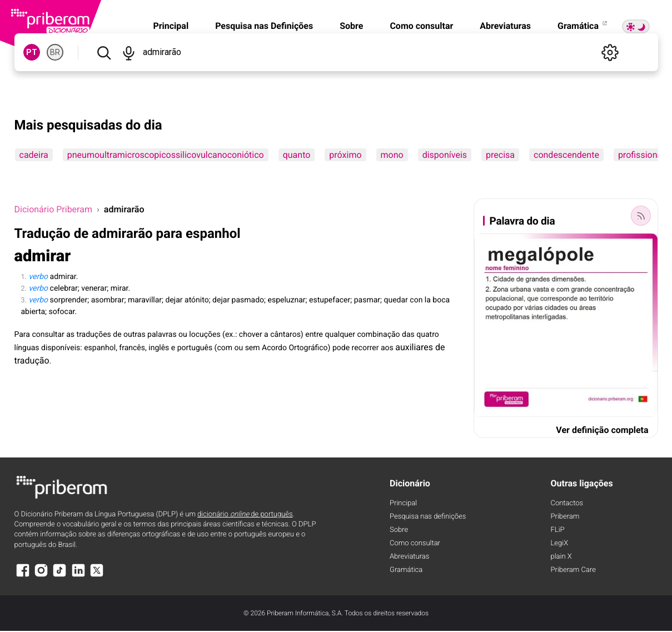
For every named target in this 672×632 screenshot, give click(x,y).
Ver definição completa (602, 430)
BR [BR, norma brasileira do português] (55, 52)
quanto (297, 155)
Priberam (565, 517)
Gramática (583, 26)
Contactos (567, 503)
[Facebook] (23, 576)
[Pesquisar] (104, 52)
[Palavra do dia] (641, 216)
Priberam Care (573, 570)
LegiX (560, 543)
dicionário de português (245, 514)
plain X (561, 557)
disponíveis (445, 155)
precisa (500, 155)
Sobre (351, 26)
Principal (171, 26)
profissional (641, 155)
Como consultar (421, 26)
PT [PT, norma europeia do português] (32, 52)
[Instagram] (41, 576)
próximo (345, 155)
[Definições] (610, 52)
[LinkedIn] (78, 576)
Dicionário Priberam (53, 209)
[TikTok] (59, 576)
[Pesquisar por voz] (129, 52)
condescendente (566, 155)
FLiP (558, 530)
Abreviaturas (505, 26)
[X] (97, 576)
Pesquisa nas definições (428, 517)
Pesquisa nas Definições (264, 26)
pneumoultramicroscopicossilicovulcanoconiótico (166, 155)
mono (392, 155)
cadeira (34, 155)
